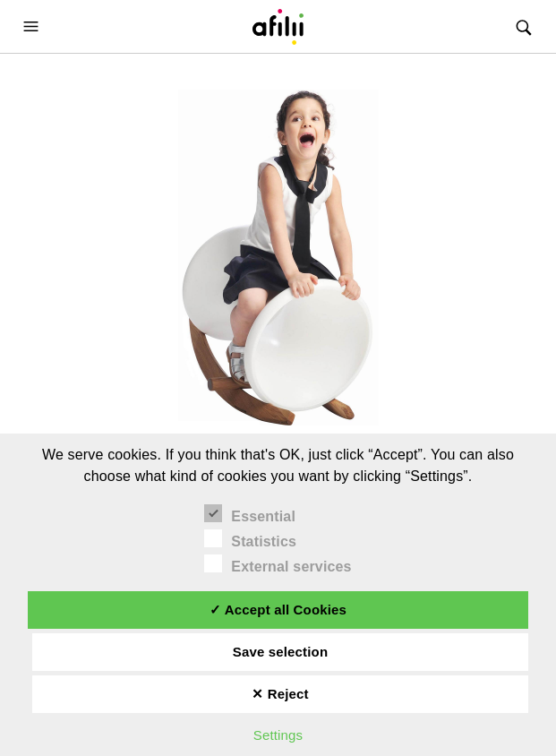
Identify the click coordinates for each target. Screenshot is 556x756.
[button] (33, 26)
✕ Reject (280, 694)
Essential (250, 514)
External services (278, 564)
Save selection (280, 652)
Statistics (250, 539)
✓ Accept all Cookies (278, 610)
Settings (278, 735)
